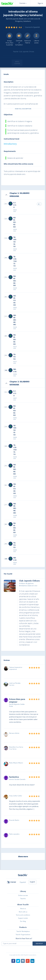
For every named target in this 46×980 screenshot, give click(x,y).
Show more (23, 856)
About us (23, 908)
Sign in (40, 3)
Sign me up (39, 943)
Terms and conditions (23, 915)
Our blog (23, 921)
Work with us (23, 912)
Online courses (23, 895)
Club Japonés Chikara (29, 581)
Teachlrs (23, 899)
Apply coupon (17, 63)
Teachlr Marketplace (23, 931)
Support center (23, 918)
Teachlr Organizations (23, 934)
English (32, 882)
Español (23, 882)
